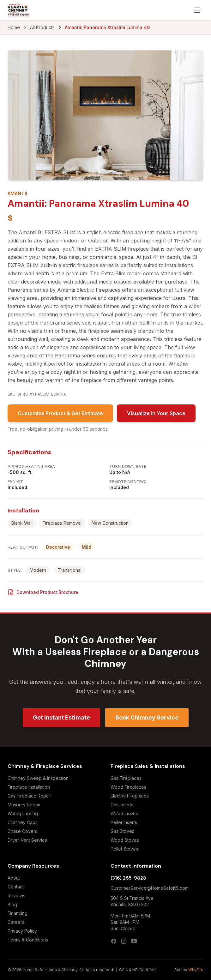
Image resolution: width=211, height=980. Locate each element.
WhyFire (196, 970)
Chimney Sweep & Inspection (38, 778)
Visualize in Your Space (156, 413)
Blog (12, 904)
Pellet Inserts (124, 822)
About (14, 878)
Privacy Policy (22, 931)
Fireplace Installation (29, 787)
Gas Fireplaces (126, 778)
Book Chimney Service (147, 717)
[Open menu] (197, 10)
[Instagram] (124, 941)
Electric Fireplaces (130, 796)
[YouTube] (134, 941)
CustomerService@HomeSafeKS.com (150, 888)
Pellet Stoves (124, 849)
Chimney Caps (23, 822)
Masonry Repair (24, 805)
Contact (16, 887)
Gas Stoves (122, 831)
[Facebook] (114, 941)
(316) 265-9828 (128, 878)
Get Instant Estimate (61, 717)
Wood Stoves (125, 840)
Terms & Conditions (28, 940)
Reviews (16, 896)
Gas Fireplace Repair (29, 796)
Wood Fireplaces (128, 787)
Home (14, 27)
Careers (16, 922)
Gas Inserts (122, 805)
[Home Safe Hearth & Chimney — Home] (19, 10)
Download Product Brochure (43, 592)
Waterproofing (23, 813)
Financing (18, 913)
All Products (42, 27)
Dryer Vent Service (27, 840)
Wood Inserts (124, 813)
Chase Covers (22, 831)
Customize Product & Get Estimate (60, 413)
